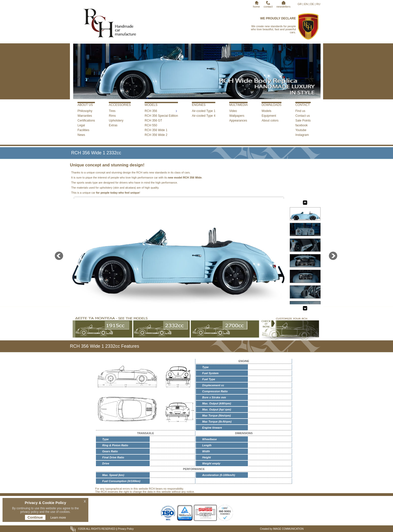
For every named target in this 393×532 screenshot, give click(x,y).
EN (306, 4)
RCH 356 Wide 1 (156, 130)
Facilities (83, 130)
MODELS (151, 105)
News (81, 135)
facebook (302, 125)
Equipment (269, 116)
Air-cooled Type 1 (204, 111)
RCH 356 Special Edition (161, 116)
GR (300, 4)
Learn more (58, 518)
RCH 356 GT (153, 121)
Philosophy (85, 111)
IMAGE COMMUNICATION (288, 529)
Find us (300, 111)
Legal (81, 125)
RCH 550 (151, 125)
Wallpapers (237, 116)
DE (312, 4)
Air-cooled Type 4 (204, 116)
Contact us (303, 116)
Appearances (238, 121)
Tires (112, 111)
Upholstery (116, 121)
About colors (270, 121)
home (256, 5)
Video (233, 111)
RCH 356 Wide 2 (156, 135)
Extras (113, 125)
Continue (35, 517)
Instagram (302, 135)
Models (266, 111)
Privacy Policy (125, 529)
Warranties (85, 116)
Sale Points (303, 121)
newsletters (283, 5)
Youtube (301, 130)
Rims (112, 116)
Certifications (86, 121)
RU (318, 4)
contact (268, 5)
